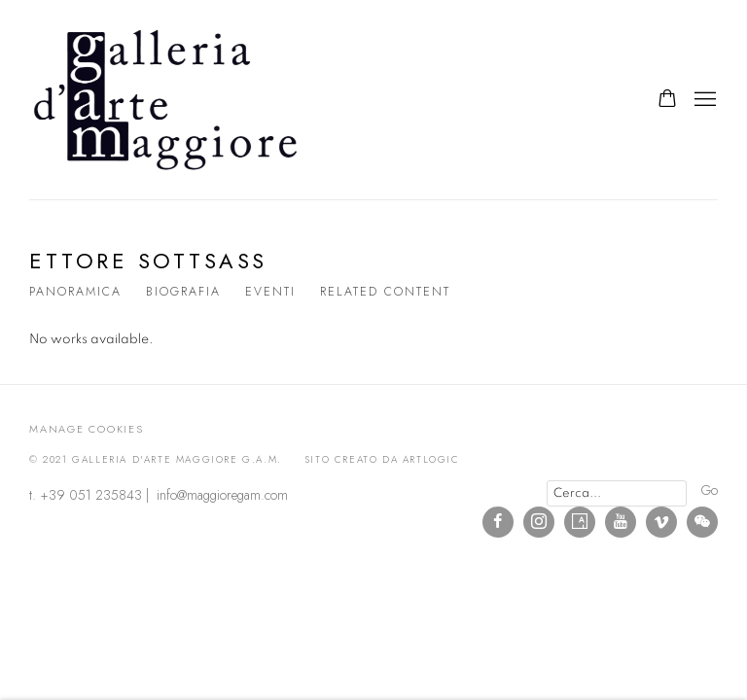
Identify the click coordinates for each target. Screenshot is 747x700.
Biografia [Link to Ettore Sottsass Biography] (183, 292)
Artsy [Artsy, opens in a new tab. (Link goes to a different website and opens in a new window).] (580, 522)
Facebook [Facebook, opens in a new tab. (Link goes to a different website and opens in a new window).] (498, 522)
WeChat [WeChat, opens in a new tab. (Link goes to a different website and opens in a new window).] (702, 522)
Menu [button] (703, 100)
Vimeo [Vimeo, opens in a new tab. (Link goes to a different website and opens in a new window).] (661, 522)
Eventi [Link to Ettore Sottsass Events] (270, 292)
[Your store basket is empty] (667, 100)
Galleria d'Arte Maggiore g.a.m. (165, 100)
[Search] (617, 493)
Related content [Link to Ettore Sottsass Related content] (385, 292)
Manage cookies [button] (87, 429)
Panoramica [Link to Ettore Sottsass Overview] (75, 292)
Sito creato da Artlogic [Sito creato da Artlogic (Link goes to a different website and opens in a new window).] (382, 459)
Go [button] (710, 490)
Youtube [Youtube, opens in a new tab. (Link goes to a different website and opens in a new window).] (621, 522)
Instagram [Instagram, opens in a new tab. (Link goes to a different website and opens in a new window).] (539, 522)
